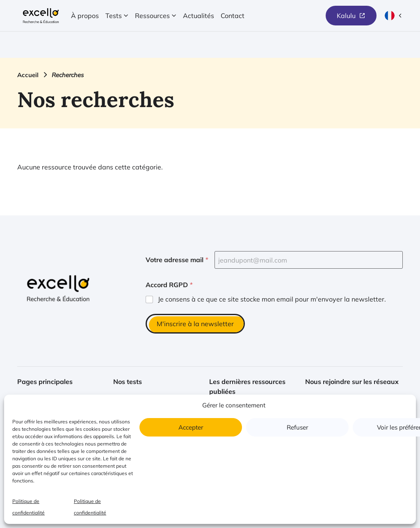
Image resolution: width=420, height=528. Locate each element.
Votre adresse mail (177, 260)
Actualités (199, 16)
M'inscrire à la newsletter (195, 324)
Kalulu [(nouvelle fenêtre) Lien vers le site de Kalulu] (346, 16)
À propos (85, 16)
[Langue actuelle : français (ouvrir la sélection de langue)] (394, 16)
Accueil (28, 75)
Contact (233, 16)
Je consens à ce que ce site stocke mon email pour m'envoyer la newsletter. (272, 299)
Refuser (297, 427)
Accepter (191, 427)
